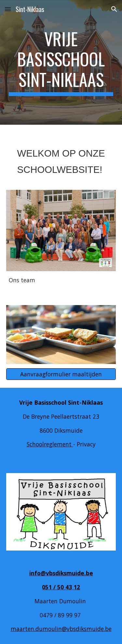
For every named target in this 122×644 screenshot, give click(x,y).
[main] (61, 62)
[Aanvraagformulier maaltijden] (61, 374)
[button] (8, 9)
